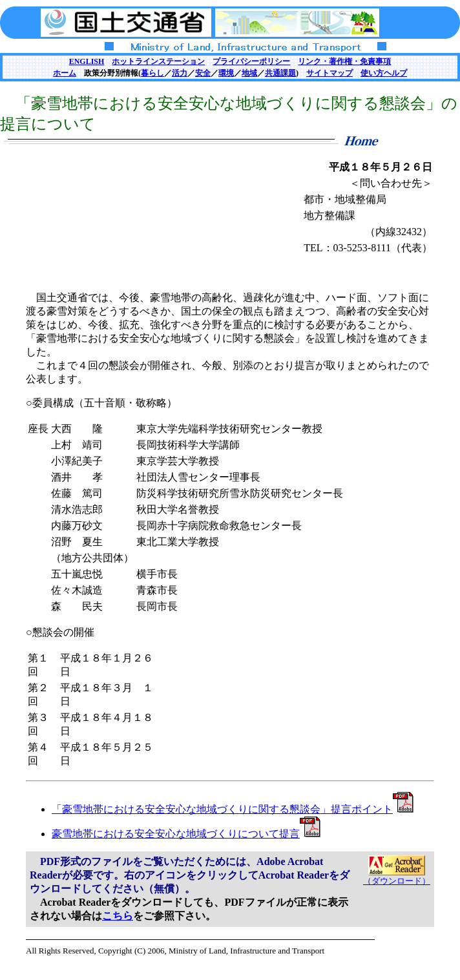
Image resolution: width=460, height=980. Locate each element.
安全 (203, 73)
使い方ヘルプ (384, 73)
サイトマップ (329, 73)
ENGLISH (87, 61)
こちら (118, 916)
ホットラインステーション (158, 61)
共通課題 (280, 73)
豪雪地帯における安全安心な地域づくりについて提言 (186, 834)
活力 (180, 73)
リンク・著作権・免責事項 (344, 61)
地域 (249, 73)
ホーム (65, 73)
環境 (226, 73)
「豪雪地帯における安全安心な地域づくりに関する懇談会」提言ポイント (233, 809)
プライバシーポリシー (251, 61)
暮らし (152, 73)
